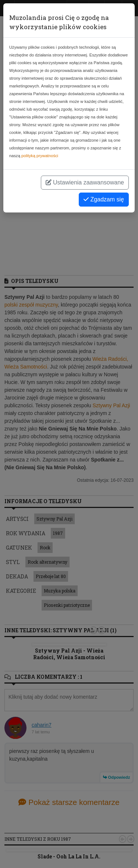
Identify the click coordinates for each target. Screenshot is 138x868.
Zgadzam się (104, 199)
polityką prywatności (40, 156)
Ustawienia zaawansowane (85, 182)
